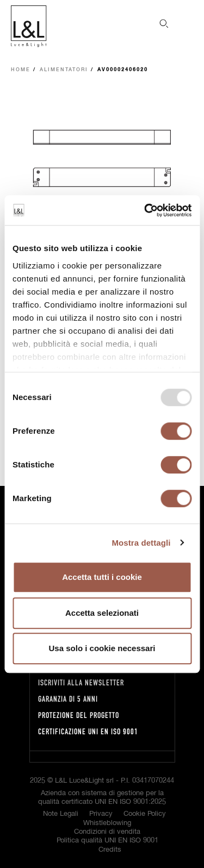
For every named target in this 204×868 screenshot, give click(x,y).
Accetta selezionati (102, 613)
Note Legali (61, 814)
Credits (110, 850)
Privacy (101, 814)
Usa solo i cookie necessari (102, 648)
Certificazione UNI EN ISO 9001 (88, 731)
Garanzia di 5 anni (68, 699)
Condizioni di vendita (107, 832)
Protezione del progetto (79, 715)
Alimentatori (64, 70)
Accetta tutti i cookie (102, 577)
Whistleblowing (107, 823)
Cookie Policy (145, 814)
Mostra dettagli (141, 543)
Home (21, 70)
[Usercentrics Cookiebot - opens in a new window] (145, 210)
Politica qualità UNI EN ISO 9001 (107, 841)
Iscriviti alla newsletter (81, 682)
